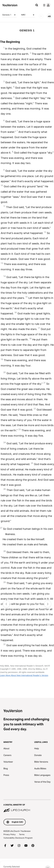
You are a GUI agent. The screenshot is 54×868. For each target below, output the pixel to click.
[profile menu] (46, 5)
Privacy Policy (10, 834)
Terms (22, 834)
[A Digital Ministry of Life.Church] (27, 806)
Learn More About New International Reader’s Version (24, 675)
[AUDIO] (41, 16)
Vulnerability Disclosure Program (18, 838)
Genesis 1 (9, 15)
